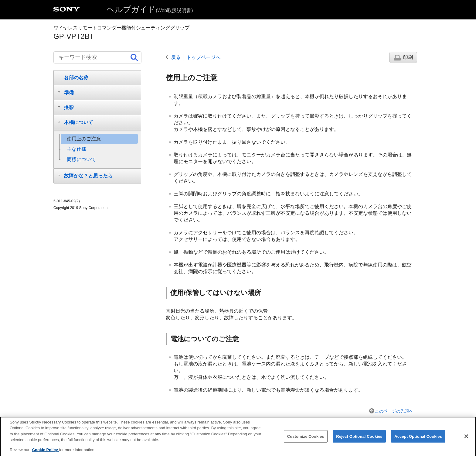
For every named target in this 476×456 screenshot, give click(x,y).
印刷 (408, 57)
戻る (176, 57)
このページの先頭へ (394, 411)
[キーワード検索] (97, 57)
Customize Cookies (306, 441)
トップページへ (203, 57)
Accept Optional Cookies (418, 441)
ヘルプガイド (150, 9)
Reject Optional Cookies (359, 441)
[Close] (466, 441)
